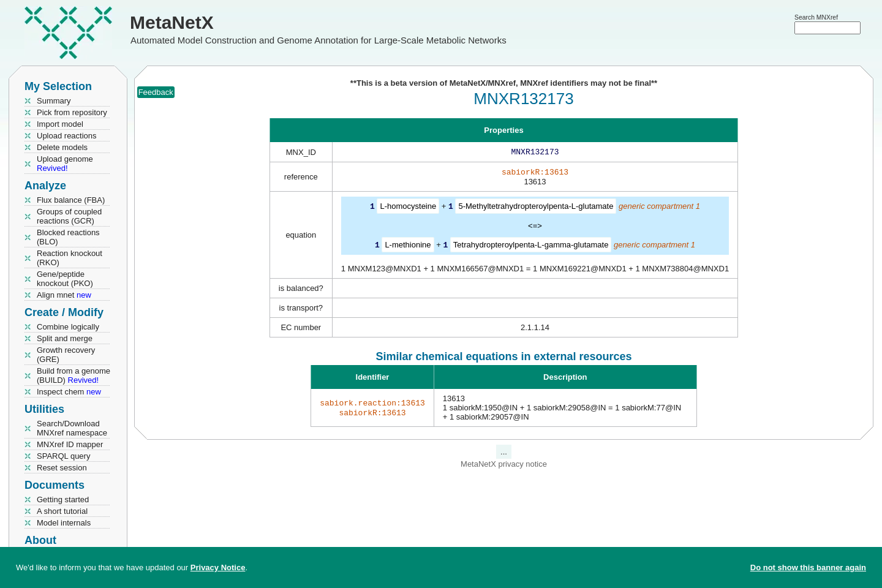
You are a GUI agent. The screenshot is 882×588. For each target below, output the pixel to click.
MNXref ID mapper (70, 444)
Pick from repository (72, 112)
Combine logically (68, 327)
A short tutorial (62, 511)
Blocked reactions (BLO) (68, 237)
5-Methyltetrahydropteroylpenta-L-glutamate (536, 209)
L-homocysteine (408, 209)
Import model (60, 124)
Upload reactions (67, 136)
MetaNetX (172, 22)
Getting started (63, 499)
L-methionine (408, 247)
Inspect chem (69, 392)
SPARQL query (63, 456)
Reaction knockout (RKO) (70, 258)
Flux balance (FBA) (71, 200)
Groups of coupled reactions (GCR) (69, 216)
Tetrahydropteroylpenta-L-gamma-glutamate (531, 247)
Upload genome (65, 164)
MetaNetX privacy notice (504, 465)
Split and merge (65, 338)
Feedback (156, 92)
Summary (54, 101)
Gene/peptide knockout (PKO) (65, 279)
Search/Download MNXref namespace (72, 428)
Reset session (62, 468)
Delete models (62, 147)
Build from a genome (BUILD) (73, 375)
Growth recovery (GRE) (66, 355)
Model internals (64, 523)
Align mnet (64, 295)
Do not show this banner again (808, 567)
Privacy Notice (218, 567)
